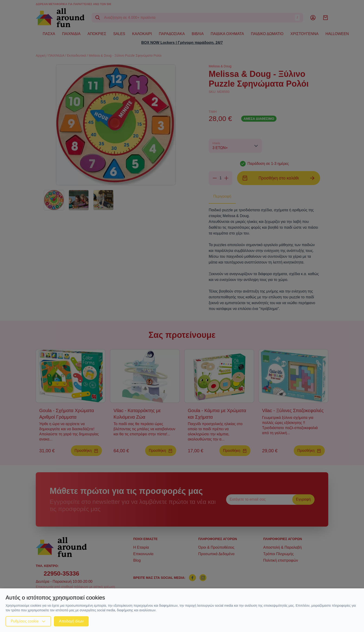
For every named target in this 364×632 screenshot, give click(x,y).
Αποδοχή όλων (71, 621)
